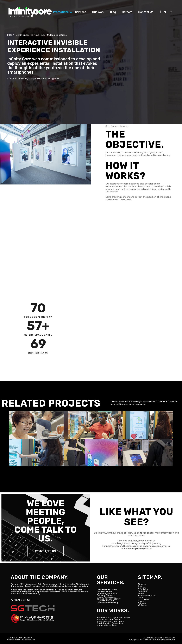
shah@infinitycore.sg (150, 543)
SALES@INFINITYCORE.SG (163, 638)
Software (142, 603)
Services (142, 601)
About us (142, 584)
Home (141, 594)
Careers (142, 588)
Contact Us (143, 590)
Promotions (143, 599)
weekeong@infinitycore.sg (138, 549)
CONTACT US (46, 551)
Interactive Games (147, 596)
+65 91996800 (25, 638)
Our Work (142, 597)
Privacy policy (28, 640)
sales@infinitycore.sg (126, 543)
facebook (162, 401)
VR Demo (142, 605)
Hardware (143, 592)
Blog (140, 586)
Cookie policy (14, 640)
